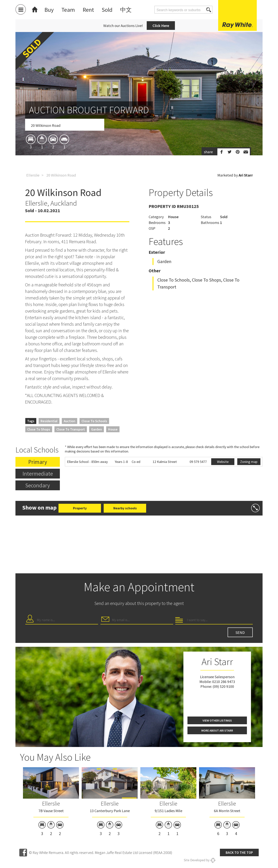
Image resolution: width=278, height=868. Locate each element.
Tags (31, 421)
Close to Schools (94, 421)
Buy (49, 10)
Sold (107, 10)
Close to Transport (71, 429)
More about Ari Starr (217, 730)
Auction (69, 421)
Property (80, 508)
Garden (97, 429)
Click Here (161, 26)
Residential (49, 421)
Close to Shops (39, 429)
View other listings (217, 720)
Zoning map (249, 462)
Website (223, 462)
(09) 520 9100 (223, 686)
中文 (126, 10)
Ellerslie (33, 175)
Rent (88, 10)
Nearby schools (125, 508)
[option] (139, 116)
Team (68, 10)
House (113, 429)
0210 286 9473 (224, 682)
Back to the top (239, 852)
